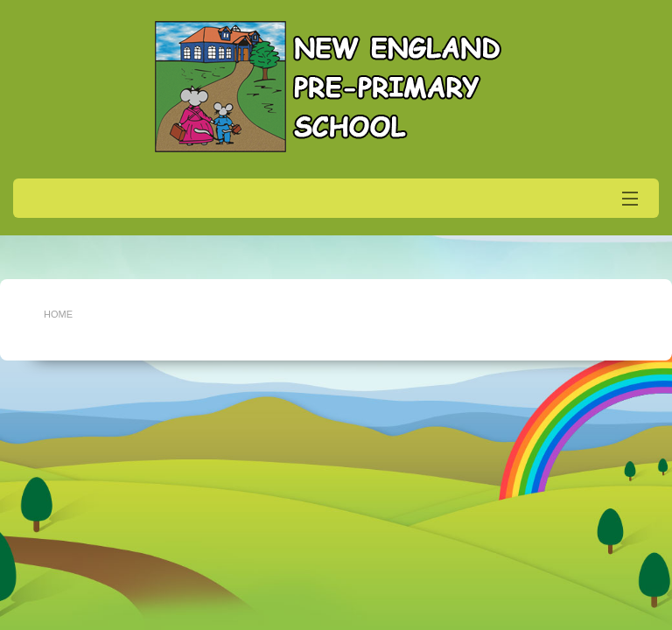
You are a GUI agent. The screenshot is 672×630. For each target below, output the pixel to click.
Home (58, 314)
